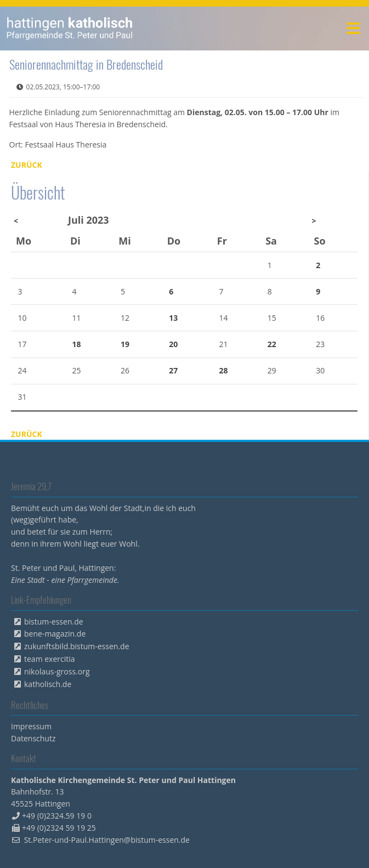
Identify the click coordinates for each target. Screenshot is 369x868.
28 (223, 370)
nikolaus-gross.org (57, 671)
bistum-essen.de (54, 622)
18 (77, 344)
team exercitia (50, 659)
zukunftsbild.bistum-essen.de (77, 646)
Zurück (27, 165)
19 (125, 344)
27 (173, 370)
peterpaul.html (70, 29)
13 (173, 318)
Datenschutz (33, 738)
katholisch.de (48, 684)
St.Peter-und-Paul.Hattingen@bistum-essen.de (107, 840)
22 (272, 344)
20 (173, 344)
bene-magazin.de (55, 634)
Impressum (31, 726)
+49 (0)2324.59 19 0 (57, 816)
